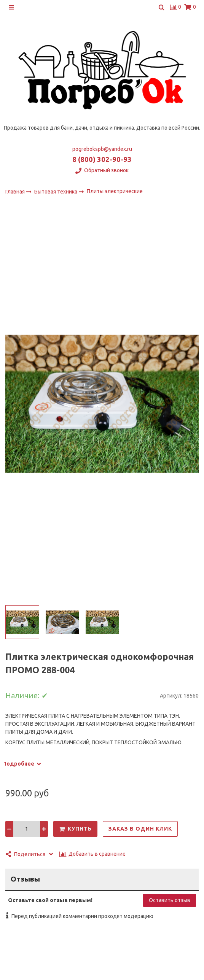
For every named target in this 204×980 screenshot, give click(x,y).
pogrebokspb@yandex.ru (102, 149)
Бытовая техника (56, 191)
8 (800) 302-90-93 (102, 159)
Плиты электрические (115, 191)
